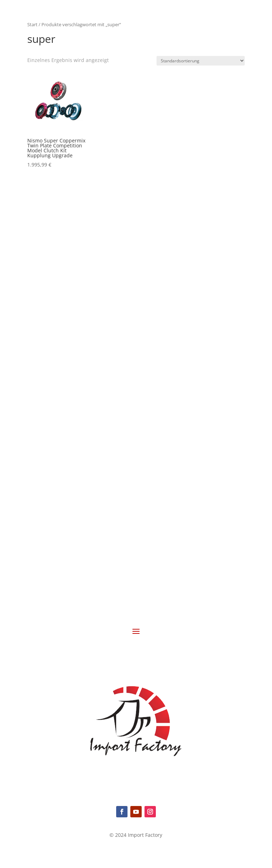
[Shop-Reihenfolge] (201, 61)
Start (32, 24)
